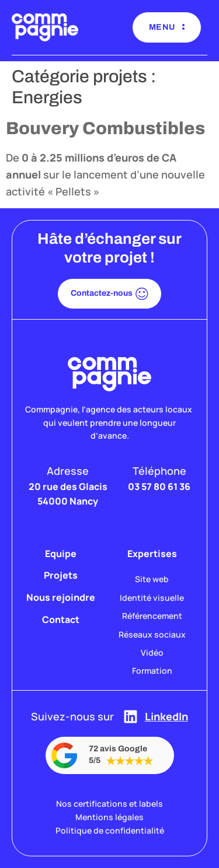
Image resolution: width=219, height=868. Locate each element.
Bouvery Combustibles (105, 128)
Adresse (68, 471)
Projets (61, 575)
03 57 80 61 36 (159, 487)
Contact (61, 619)
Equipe (61, 554)
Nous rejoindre (61, 597)
